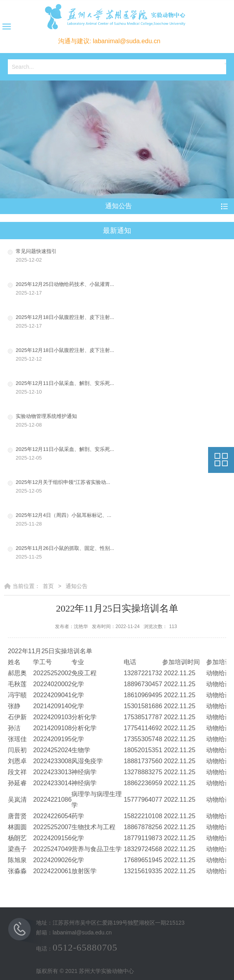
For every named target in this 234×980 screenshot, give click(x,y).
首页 (48, 586)
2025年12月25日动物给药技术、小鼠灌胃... (123, 289)
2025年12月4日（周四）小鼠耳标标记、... (123, 520)
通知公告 (77, 586)
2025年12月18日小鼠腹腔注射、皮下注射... (123, 322)
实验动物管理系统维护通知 (123, 421)
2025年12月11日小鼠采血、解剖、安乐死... (123, 388)
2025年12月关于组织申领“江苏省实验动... (123, 487)
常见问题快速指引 (123, 256)
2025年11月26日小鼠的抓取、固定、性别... (123, 553)
